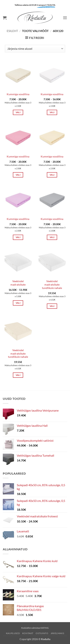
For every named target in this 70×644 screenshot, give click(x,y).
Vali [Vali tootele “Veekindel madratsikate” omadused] (18, 303)
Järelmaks (57, 633)
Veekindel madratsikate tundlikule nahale (52, 285)
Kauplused (13, 633)
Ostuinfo (42, 633)
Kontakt (28, 633)
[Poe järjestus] (35, 49)
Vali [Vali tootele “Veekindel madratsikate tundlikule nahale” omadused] (52, 306)
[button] (5, 18)
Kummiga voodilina (18, 94)
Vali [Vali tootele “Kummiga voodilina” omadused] (18, 112)
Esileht (12, 31)
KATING (45, 628)
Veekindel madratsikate (18, 283)
